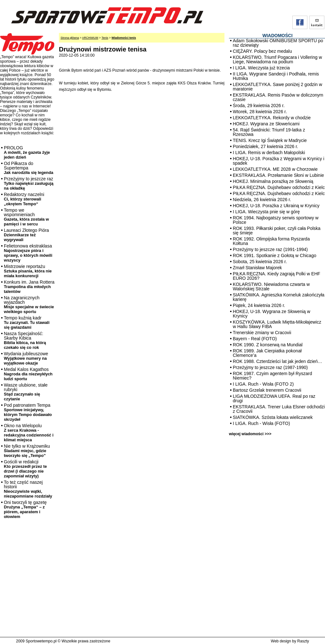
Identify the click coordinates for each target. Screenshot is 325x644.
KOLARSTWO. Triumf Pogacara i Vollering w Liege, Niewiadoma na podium (277, 59)
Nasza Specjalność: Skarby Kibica (25, 340)
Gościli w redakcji (25, 469)
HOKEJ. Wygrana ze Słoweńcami (266, 124)
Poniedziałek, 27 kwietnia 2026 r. (265, 146)
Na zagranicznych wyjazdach (29, 305)
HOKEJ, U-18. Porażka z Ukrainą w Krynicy (276, 206)
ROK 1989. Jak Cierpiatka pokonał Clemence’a (267, 353)
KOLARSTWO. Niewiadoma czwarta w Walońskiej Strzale (271, 287)
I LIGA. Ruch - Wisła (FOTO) (261, 423)
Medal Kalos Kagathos (28, 374)
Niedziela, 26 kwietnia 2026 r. (262, 200)
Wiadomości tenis (124, 38)
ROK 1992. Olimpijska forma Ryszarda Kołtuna (271, 241)
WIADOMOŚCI (277, 35)
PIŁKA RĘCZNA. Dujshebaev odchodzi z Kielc (279, 187)
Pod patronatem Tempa (28, 412)
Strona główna (70, 38)
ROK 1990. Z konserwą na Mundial (268, 345)
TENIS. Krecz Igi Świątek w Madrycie (270, 140)
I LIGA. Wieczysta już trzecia (261, 68)
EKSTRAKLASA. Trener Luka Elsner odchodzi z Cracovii (279, 409)
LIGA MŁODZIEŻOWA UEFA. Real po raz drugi (274, 398)
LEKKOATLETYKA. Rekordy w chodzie (272, 118)
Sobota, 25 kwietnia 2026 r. (260, 262)
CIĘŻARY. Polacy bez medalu (262, 51)
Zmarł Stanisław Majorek (257, 268)
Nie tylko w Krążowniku (27, 451)
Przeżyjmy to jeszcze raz (29, 183)
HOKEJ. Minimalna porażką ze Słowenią (273, 181)
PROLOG (27, 152)
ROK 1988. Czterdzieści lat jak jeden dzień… (277, 361)
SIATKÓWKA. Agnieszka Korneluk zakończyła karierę (279, 297)
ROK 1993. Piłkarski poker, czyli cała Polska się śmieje (277, 231)
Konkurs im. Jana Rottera (29, 287)
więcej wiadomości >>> (250, 434)
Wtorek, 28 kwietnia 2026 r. (260, 112)
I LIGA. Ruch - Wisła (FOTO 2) (263, 384)
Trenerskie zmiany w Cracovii (262, 333)
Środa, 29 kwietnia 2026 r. (259, 106)
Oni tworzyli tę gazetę (25, 509)
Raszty (303, 641)
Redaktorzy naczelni (24, 199)
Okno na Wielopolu (29, 433)
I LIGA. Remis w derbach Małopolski (269, 153)
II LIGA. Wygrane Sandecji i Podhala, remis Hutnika (276, 76)
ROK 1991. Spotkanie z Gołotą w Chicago (275, 255)
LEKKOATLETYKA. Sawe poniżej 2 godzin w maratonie (277, 87)
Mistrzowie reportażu (28, 271)
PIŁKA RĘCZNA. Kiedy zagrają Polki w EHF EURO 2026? (276, 276)
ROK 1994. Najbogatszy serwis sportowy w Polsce (276, 220)
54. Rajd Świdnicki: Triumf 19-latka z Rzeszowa (269, 132)
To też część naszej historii (28, 489)
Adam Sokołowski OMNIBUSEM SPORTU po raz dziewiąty (278, 43)
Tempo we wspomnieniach (26, 217)
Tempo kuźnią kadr (27, 322)
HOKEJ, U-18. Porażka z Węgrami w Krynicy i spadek (279, 161)
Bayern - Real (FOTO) (255, 339)
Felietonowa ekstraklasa (28, 253)
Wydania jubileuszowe (26, 358)
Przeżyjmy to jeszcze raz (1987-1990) (270, 367)
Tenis (105, 38)
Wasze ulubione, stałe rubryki (26, 392)
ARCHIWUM (90, 38)
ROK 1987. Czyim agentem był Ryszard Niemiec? (272, 376)
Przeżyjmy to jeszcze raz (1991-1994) (270, 249)
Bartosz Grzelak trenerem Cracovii (267, 390)
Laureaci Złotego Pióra (26, 235)
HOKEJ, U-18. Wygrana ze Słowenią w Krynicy (272, 314)
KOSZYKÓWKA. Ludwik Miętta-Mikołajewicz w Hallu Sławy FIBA (277, 324)
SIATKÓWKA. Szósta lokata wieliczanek (273, 417)
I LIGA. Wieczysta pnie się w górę (266, 212)
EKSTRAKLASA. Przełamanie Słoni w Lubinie (278, 175)
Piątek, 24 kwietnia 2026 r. (259, 305)
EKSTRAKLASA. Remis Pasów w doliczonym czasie (278, 97)
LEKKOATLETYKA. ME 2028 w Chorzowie (275, 169)
